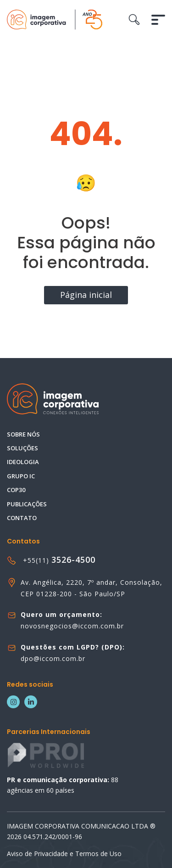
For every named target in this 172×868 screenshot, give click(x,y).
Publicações (27, 504)
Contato (22, 518)
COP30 (16, 490)
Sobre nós (23, 434)
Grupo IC (21, 476)
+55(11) (59, 560)
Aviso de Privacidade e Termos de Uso (64, 854)
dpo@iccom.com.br (53, 658)
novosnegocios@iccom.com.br (72, 626)
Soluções (22, 448)
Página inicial (86, 295)
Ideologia (23, 462)
